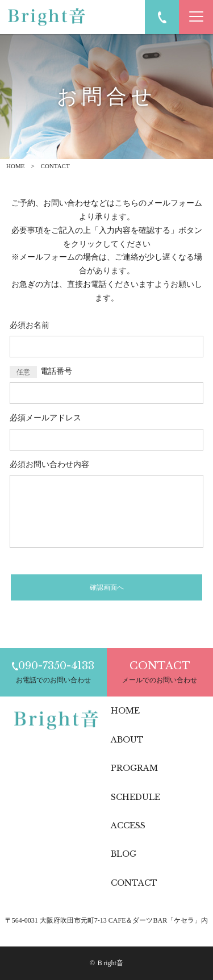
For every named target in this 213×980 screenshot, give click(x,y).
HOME (15, 166)
